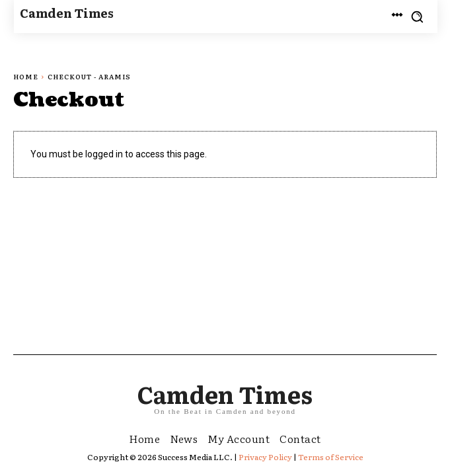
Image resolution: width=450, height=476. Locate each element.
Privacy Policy (265, 457)
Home (26, 76)
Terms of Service (331, 457)
